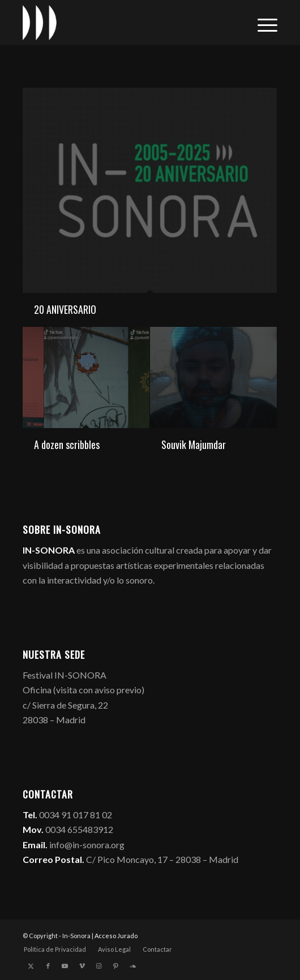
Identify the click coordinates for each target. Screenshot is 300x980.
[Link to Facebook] (48, 966)
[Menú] (262, 23)
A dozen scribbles (67, 444)
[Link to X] (31, 966)
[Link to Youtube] (65, 966)
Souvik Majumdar (194, 444)
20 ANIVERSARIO (65, 309)
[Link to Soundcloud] (133, 966)
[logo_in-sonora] (125, 23)
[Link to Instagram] (99, 966)
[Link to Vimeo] (82, 966)
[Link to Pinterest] (116, 966)
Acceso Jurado (116, 936)
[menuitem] (262, 23)
